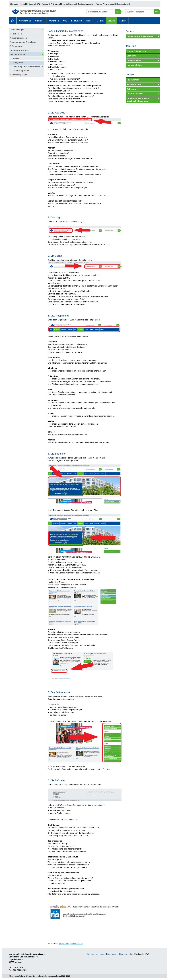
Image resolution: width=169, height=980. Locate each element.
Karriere (123, 21)
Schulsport (132, 89)
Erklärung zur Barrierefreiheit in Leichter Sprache (28, 69)
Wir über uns (25, 21)
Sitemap (90, 954)
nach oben (65, 943)
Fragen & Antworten (51, 4)
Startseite (14, 4)
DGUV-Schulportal (135, 94)
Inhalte (16, 58)
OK (118, 12)
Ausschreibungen (18, 38)
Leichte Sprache (69, 4)
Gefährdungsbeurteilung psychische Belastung (138, 100)
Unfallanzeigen (17, 30)
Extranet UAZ (34, 4)
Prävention (54, 21)
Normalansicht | (110, 4)
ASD (65, 21)
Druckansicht (77, 943)
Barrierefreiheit (127, 954)
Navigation (18, 63)
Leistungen (77, 21)
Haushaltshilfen (134, 65)
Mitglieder (40, 21)
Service (111, 21)
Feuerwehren (133, 80)
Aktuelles (13, 21)
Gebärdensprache (85, 4)
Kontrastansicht (124, 4)
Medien (100, 21)
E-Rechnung (16, 46)
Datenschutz (113, 954)
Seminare (131, 56)
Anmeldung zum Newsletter (23, 42)
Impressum (101, 954)
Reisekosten (16, 34)
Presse (89, 21)
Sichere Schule (134, 84)
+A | (100, 4)
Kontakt (23, 4)
